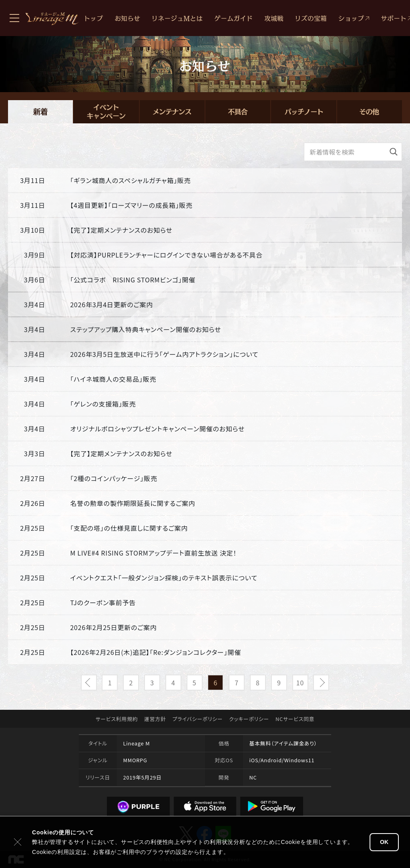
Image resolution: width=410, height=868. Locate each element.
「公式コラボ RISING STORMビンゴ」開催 (133, 280)
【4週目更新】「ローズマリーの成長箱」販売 (131, 205)
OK (384, 842)
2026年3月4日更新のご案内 (112, 304)
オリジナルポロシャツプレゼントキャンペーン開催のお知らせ (157, 429)
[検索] (394, 152)
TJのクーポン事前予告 (103, 602)
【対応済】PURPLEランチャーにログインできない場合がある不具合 (166, 255)
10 (300, 683)
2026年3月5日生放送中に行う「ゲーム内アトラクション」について (164, 354)
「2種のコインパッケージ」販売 (114, 478)
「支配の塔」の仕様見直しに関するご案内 (129, 528)
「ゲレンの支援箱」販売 (103, 404)
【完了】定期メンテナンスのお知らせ (121, 230)
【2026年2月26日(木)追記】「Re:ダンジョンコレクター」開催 (156, 652)
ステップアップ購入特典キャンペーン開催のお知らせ (146, 329)
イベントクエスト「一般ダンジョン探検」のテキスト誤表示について (164, 578)
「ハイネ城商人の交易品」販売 (113, 379)
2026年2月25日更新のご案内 (113, 627)
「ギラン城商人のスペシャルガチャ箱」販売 (130, 180)
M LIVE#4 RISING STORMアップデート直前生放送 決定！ (153, 553)
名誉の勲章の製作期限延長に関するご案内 (133, 503)
